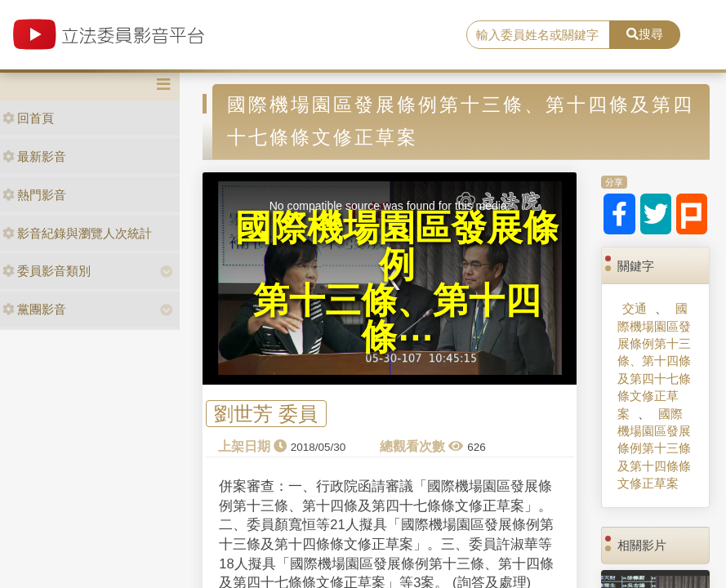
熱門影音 (34, 195)
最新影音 (34, 156)
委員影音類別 (47, 271)
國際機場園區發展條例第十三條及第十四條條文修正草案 (654, 449)
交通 (635, 308)
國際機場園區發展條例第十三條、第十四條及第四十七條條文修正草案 (654, 361)
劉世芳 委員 (266, 414)
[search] (538, 35)
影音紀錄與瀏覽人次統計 (77, 233)
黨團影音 (34, 309)
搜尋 (645, 34)
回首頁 (28, 118)
